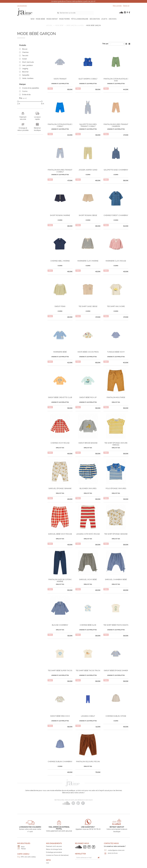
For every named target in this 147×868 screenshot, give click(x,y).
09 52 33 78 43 (113, 853)
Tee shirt (25, 56)
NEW (33, 19)
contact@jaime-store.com (116, 850)
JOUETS (104, 19)
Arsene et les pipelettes (31, 88)
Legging (25, 69)
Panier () (126, 6)
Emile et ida (26, 95)
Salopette (26, 75)
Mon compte (117, 6)
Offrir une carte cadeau (28, 857)
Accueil (49, 25)
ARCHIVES (113, 19)
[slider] (18, 101)
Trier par (105, 44)
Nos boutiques (24, 843)
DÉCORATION (95, 19)
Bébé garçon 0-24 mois (75, 25)
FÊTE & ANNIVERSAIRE (80, 19)
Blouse (25, 49)
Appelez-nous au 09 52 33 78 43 (88, 829)
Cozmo (25, 91)
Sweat (24, 59)
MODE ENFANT (52, 19)
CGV (48, 863)
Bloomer (25, 72)
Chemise (25, 52)
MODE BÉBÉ (40, 19)
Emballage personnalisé (54, 852)
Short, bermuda (28, 62)
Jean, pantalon (27, 65)
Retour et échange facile (54, 849)
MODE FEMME (64, 19)
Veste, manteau (28, 78)
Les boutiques (22, 6)
